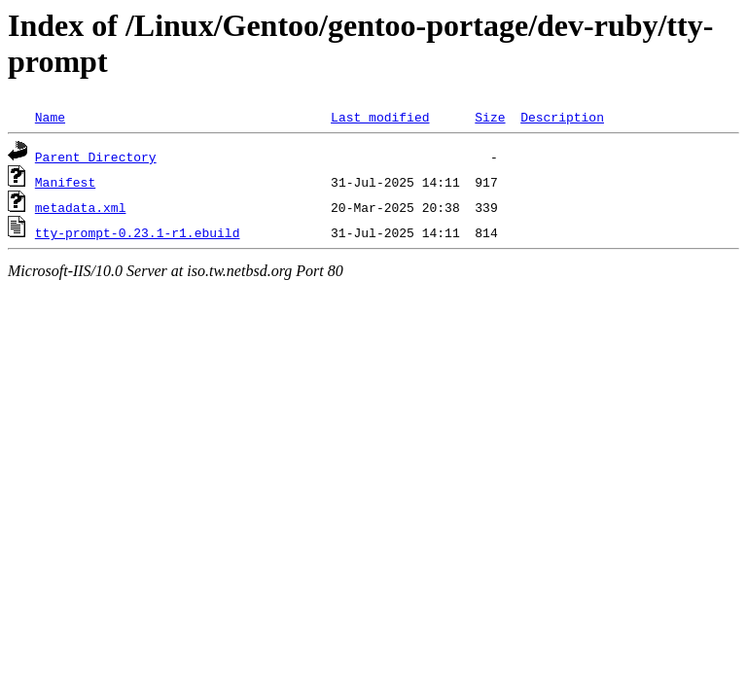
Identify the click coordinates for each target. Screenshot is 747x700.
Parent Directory (96, 157)
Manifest (65, 182)
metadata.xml (81, 207)
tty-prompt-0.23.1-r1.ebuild (138, 232)
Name (50, 117)
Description (562, 117)
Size (490, 117)
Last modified (380, 117)
